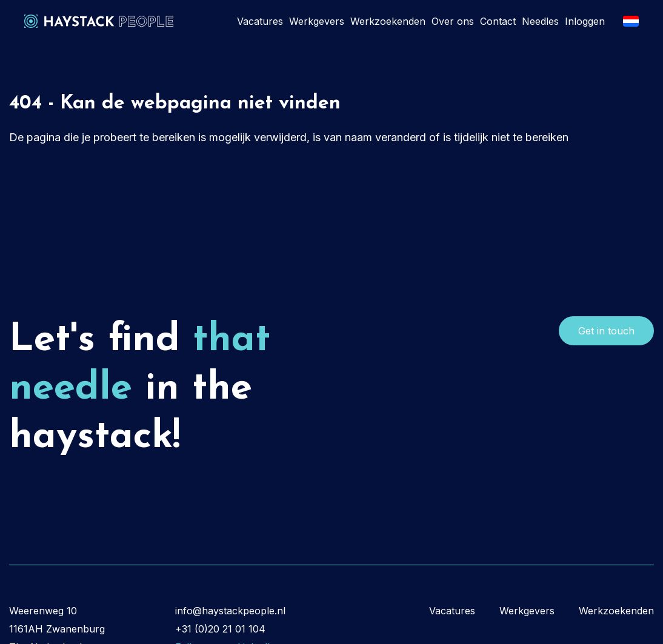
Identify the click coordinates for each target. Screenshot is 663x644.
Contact (498, 21)
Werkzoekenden (388, 21)
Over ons (453, 21)
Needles (540, 21)
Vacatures (260, 21)
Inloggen (585, 21)
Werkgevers (317, 21)
